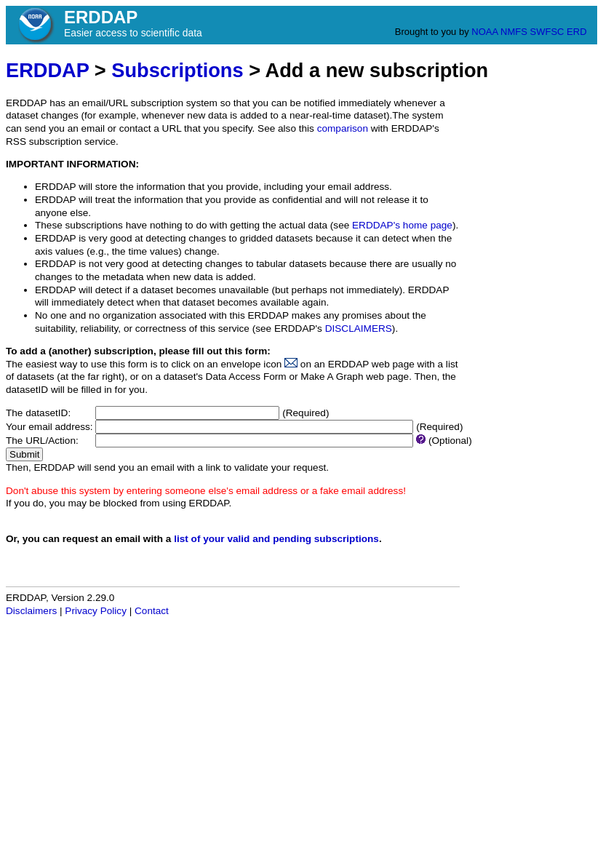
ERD (576, 32)
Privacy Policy (96, 611)
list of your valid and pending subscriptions (276, 539)
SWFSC (547, 32)
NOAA (484, 32)
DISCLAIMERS (359, 329)
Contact (152, 611)
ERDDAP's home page (402, 225)
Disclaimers (31, 611)
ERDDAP (47, 70)
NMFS (514, 32)
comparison (343, 128)
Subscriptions (177, 70)
